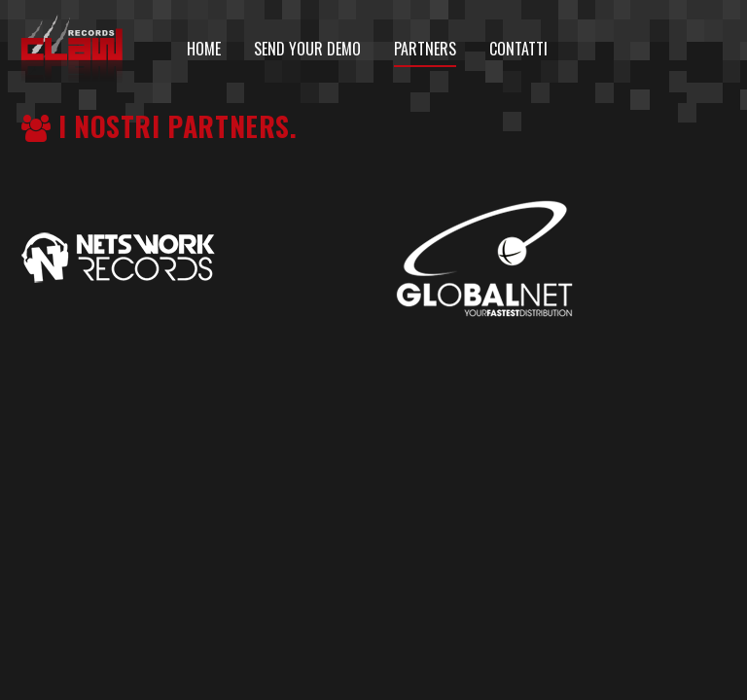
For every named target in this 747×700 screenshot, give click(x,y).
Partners (425, 49)
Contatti (518, 49)
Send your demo (307, 49)
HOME (204, 49)
